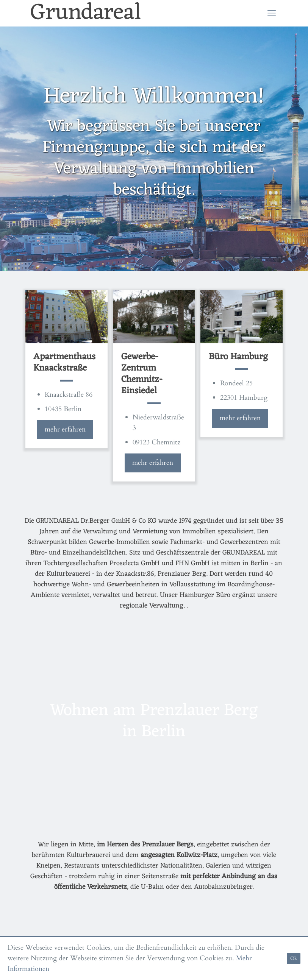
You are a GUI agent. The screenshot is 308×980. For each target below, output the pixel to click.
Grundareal (86, 13)
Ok (294, 958)
